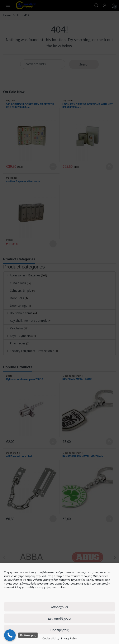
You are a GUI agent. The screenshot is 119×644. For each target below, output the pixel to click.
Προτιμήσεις (59, 630)
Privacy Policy (69, 638)
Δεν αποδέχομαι (60, 618)
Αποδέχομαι (60, 607)
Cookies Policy (51, 638)
